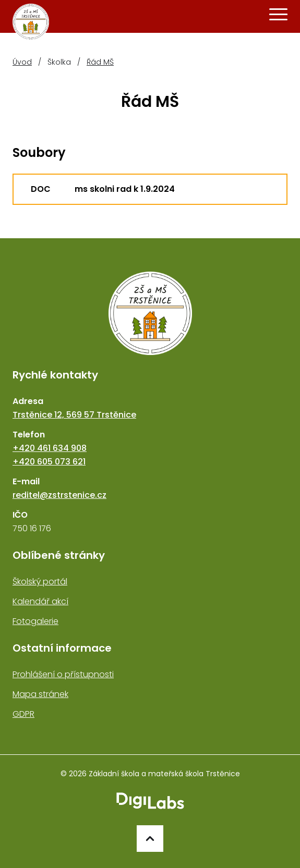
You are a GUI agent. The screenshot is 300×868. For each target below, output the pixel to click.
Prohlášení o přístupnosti (63, 674)
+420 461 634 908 (50, 448)
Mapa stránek (40, 694)
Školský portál (40, 582)
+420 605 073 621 (49, 462)
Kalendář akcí (40, 601)
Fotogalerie (35, 621)
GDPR (23, 714)
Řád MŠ (100, 62)
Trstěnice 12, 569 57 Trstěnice (74, 415)
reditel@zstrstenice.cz (59, 495)
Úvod (22, 62)
